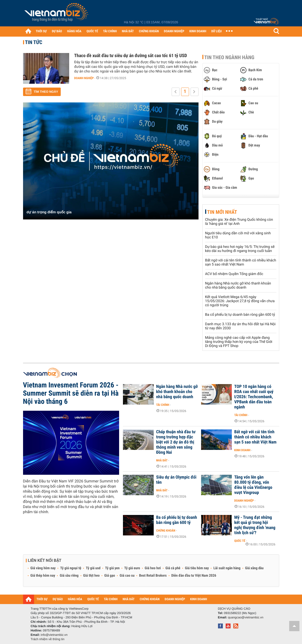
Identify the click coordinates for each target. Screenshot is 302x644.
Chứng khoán (166, 531)
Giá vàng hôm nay (43, 568)
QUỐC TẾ (92, 31)
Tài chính (163, 405)
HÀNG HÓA (74, 31)
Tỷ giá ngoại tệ (71, 568)
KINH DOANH (198, 31)
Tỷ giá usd (93, 568)
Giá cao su (127, 576)
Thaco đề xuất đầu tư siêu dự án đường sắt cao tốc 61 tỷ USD (131, 56)
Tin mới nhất (222, 212)
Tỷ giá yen (112, 568)
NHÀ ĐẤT (128, 31)
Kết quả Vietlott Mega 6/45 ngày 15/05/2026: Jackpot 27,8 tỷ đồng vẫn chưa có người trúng (240, 301)
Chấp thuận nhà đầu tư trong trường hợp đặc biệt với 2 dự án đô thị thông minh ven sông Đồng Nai (176, 442)
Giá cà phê (173, 568)
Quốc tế (240, 541)
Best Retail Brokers (153, 576)
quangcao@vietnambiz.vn (246, 617)
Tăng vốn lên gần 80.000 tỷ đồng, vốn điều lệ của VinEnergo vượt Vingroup (253, 485)
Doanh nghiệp (84, 78)
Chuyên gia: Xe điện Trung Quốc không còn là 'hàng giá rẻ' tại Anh (239, 222)
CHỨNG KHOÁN (149, 31)
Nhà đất (162, 460)
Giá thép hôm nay (43, 576)
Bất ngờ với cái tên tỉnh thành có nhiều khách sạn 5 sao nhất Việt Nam (241, 262)
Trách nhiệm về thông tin (48, 639)
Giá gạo (110, 576)
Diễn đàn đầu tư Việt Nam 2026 (194, 576)
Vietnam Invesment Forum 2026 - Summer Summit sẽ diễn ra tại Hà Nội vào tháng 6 (71, 393)
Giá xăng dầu (254, 568)
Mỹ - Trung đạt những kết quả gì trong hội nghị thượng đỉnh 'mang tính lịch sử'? (255, 525)
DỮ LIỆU (216, 31)
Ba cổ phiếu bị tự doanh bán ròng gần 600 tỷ (240, 315)
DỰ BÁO (57, 31)
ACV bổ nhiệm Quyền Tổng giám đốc (234, 274)
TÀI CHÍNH (110, 31)
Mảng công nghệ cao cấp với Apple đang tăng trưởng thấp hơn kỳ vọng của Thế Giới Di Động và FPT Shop (239, 342)
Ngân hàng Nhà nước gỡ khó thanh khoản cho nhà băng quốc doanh (238, 286)
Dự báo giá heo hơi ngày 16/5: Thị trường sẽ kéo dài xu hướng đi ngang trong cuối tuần (240, 249)
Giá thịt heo (91, 576)
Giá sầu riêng (69, 576)
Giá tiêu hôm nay (197, 568)
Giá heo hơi (153, 568)
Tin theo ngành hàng (230, 57)
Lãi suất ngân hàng (227, 568)
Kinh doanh (242, 450)
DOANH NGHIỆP (174, 31)
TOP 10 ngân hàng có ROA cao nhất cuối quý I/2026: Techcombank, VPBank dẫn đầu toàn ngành (254, 397)
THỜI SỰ (41, 31)
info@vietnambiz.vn (54, 635)
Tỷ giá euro (132, 568)
